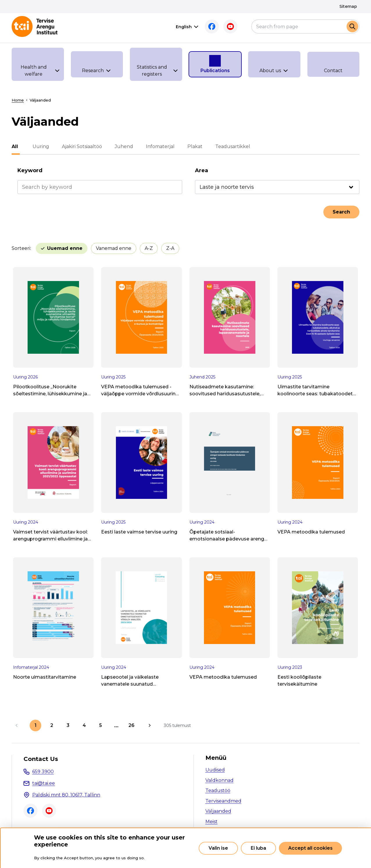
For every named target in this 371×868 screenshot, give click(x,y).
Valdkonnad (219, 780)
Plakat (193, 146)
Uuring (39, 146)
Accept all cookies (310, 848)
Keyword (30, 170)
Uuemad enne (65, 248)
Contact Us (41, 759)
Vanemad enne (114, 248)
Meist (212, 822)
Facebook (212, 26)
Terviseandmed (223, 801)
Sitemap (348, 6)
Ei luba (258, 848)
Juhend (122, 146)
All (15, 146)
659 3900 (43, 772)
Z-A (170, 248)
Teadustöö (218, 790)
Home (18, 100)
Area (201, 170)
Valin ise (218, 848)
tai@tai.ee (44, 783)
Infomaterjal (158, 146)
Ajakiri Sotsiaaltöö (80, 146)
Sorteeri (21, 248)
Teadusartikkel (231, 146)
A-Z (149, 248)
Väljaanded (218, 811)
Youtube (230, 26)
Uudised (215, 770)
